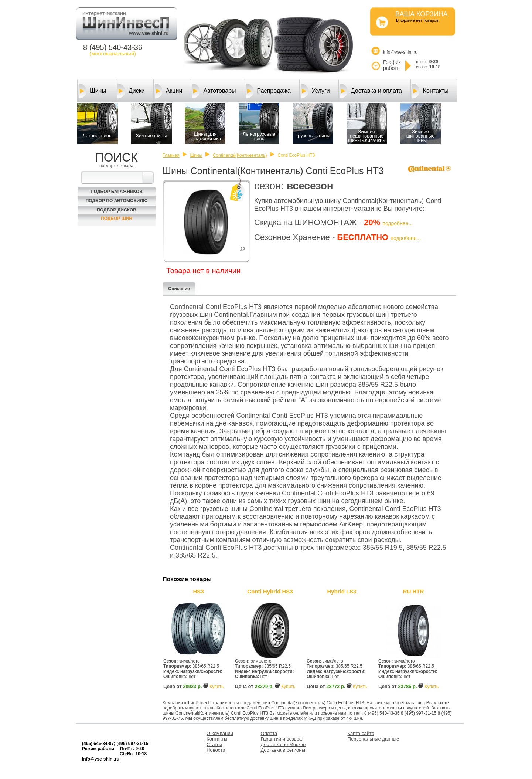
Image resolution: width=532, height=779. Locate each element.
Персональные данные (374, 739)
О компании (220, 733)
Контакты (430, 91)
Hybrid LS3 (342, 591)
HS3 (198, 591)
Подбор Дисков (117, 210)
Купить (216, 687)
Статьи (214, 744)
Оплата (269, 733)
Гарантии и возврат (282, 739)
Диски (131, 91)
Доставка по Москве (283, 744)
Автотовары (214, 91)
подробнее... (398, 223)
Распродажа (268, 91)
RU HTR (414, 591)
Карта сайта (361, 733)
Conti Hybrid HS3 (270, 591)
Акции (169, 91)
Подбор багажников (117, 192)
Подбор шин (117, 219)
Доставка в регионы (283, 750)
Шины (92, 91)
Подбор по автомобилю (117, 201)
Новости (216, 750)
